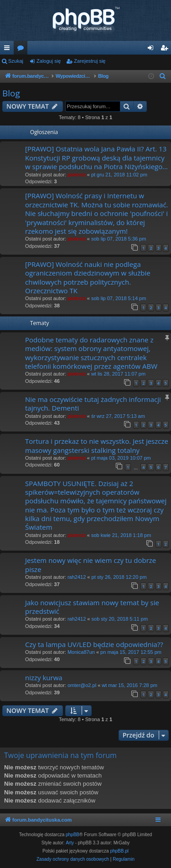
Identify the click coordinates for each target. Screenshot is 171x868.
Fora (22, 50)
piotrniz (77, 175)
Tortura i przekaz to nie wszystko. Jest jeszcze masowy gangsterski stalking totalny (97, 445)
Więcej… (9, 50)
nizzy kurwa (44, 677)
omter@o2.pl (82, 685)
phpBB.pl (119, 851)
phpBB (73, 835)
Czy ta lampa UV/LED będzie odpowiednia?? (94, 644)
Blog (11, 93)
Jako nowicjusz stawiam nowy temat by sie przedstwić (92, 607)
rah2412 (77, 577)
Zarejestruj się (90, 61)
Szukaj (16, 61)
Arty (70, 843)
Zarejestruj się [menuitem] (166, 50)
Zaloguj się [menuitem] (153, 50)
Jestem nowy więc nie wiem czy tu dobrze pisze (91, 564)
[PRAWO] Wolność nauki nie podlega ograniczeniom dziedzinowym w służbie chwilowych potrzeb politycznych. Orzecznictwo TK (88, 277)
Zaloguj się (49, 61)
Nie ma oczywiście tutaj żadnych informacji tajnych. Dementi (93, 404)
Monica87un (81, 652)
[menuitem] (163, 76)
